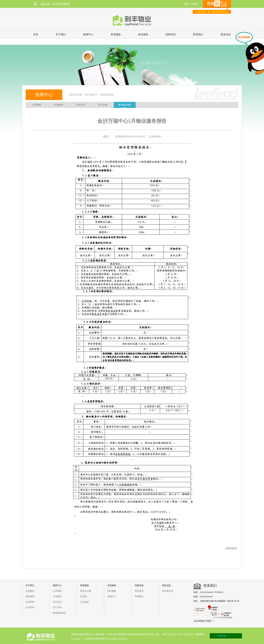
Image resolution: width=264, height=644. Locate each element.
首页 (36, 34)
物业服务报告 (125, 105)
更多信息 (226, 34)
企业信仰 (30, 607)
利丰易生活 (168, 591)
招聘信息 (171, 34)
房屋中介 (112, 596)
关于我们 (61, 34)
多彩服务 (143, 34)
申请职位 (139, 596)
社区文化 (81, 105)
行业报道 (59, 105)
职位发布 (139, 591)
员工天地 (103, 105)
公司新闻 (37, 105)
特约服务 (112, 591)
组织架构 (30, 596)
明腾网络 (200, 634)
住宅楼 (83, 596)
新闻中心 (88, 34)
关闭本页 (231, 548)
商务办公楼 (86, 591)
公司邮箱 (193, 4)
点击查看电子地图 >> (204, 621)
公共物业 (85, 602)
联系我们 (198, 34)
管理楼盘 (116, 34)
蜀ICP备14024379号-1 (173, 634)
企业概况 (30, 591)
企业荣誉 (30, 602)
